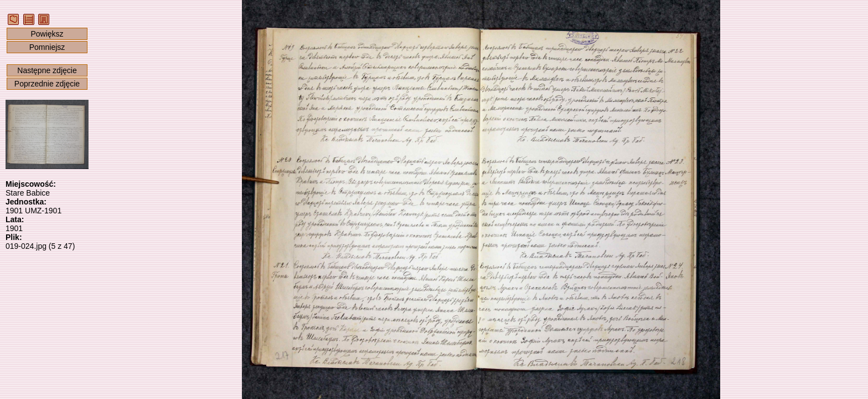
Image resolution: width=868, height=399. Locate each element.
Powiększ (47, 34)
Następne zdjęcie (47, 70)
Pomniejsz (47, 47)
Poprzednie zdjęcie (47, 84)
